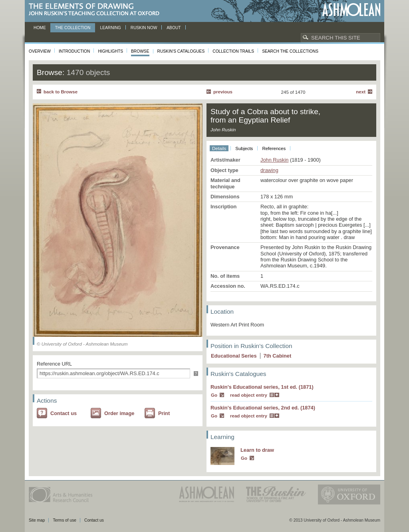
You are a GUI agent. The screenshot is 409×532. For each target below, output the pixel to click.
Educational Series (234, 356)
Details (219, 148)
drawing (269, 170)
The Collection (73, 28)
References (274, 148)
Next (361, 92)
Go (214, 395)
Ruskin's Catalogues (181, 51)
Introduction (74, 51)
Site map (37, 520)
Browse (140, 51)
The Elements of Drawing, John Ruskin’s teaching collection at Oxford (96, 10)
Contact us (64, 413)
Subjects (244, 148)
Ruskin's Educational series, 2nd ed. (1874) (263, 408)
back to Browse (61, 92)
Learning (110, 28)
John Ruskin (274, 160)
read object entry (249, 395)
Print (164, 413)
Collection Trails (233, 51)
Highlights (110, 51)
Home (40, 28)
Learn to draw (257, 450)
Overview (40, 51)
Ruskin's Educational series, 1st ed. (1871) (262, 387)
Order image (119, 413)
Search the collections (290, 51)
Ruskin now (144, 28)
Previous (223, 92)
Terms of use (65, 520)
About (174, 28)
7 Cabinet (278, 356)
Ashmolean (351, 10)
